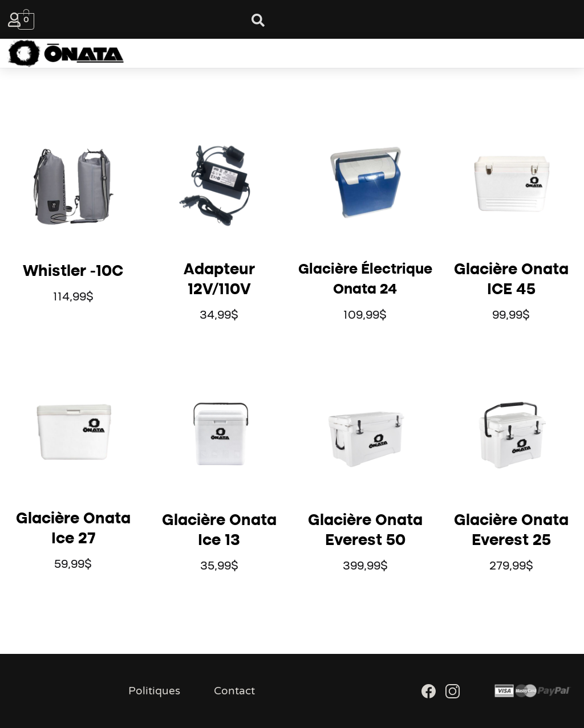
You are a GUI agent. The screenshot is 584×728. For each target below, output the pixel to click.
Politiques (154, 691)
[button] (276, 54)
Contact (234, 691)
